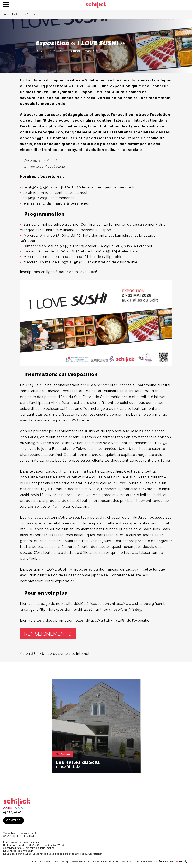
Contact (14, 820)
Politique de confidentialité (76, 862)
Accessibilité (100, 862)
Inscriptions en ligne (37, 272)
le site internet (77, 654)
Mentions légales (49, 862)
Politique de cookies (121, 862)
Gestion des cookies (145, 862)
